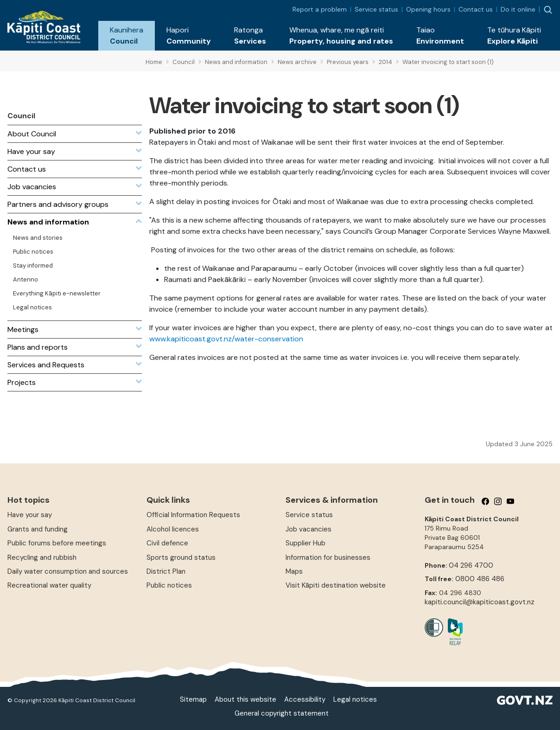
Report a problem (320, 9)
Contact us (476, 9)
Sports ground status (181, 557)
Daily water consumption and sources (68, 571)
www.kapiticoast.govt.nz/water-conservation (226, 339)
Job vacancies (309, 529)
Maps (294, 571)
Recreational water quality (49, 585)
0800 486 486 (480, 579)
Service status (376, 9)
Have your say (30, 515)
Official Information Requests (193, 515)
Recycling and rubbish (42, 557)
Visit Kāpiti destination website (336, 585)
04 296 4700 (471, 565)
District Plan (166, 571)
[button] (127, 36)
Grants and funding (38, 529)
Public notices (169, 585)
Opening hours (428, 9)
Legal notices (355, 699)
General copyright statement (282, 713)
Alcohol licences (173, 529)
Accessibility (305, 699)
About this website (245, 699)
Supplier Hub (305, 543)
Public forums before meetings (57, 543)
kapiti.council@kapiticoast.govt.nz (480, 602)
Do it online (518, 9)
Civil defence (167, 543)
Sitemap (193, 699)
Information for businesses (328, 557)
